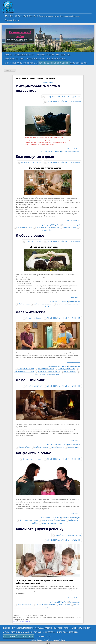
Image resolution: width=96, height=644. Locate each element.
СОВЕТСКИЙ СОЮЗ (78, 63)
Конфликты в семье (33, 453)
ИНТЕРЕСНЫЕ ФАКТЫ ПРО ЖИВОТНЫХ (21, 63)
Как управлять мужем (46, 369)
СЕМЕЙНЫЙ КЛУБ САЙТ (21, 622)
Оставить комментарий (71, 151)
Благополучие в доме (35, 157)
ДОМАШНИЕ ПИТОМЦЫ (56, 59)
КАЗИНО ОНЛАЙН (30, 16)
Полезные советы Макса (49, 16)
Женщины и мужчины (26, 369)
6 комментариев (74, 445)
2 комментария (74, 366)
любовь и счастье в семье (43, 304)
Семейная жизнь (70, 372)
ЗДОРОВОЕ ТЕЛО (63, 55)
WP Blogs (61, 640)
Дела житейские (31, 312)
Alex (58, 151)
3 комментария (74, 301)
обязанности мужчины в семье (49, 372)
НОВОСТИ (18, 16)
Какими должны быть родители (54, 520)
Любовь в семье (30, 235)
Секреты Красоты (12, 20)
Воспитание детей (25, 604)
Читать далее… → (73, 220)
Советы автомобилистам (70, 16)
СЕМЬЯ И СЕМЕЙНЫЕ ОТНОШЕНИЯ (53, 63)
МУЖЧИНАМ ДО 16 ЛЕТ (15, 59)
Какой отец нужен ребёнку (40, 529)
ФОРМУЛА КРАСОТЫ (45, 55)
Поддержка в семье (41, 447)
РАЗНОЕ (8, 55)
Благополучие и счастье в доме (48, 227)
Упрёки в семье (73, 447)
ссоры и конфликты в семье (52, 523)
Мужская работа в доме (66, 369)
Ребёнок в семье (65, 604)
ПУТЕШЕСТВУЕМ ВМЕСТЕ (24, 55)
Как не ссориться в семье (29, 520)
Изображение (48, 82)
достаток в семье (69, 227)
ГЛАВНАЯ (9, 16)
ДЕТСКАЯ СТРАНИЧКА (35, 59)
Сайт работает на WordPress (42, 640)
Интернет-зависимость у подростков (38, 88)
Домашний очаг (30, 380)
